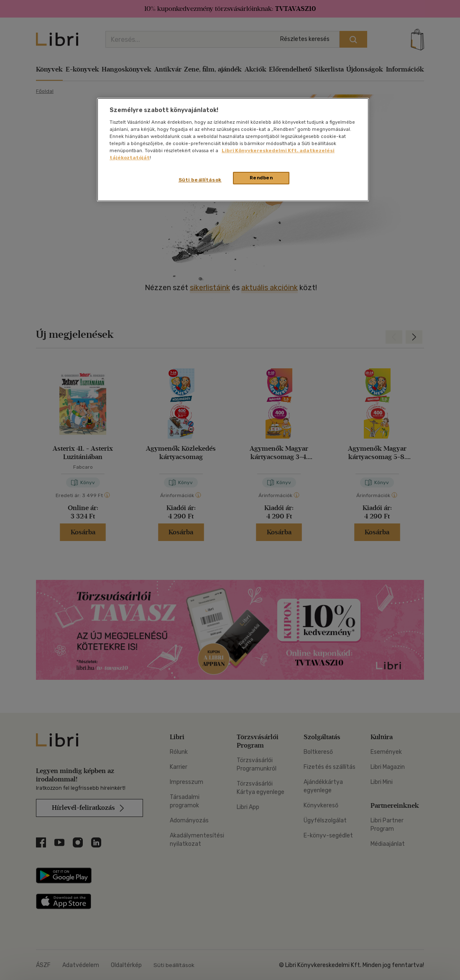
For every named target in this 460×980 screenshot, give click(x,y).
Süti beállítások (200, 180)
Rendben (261, 178)
